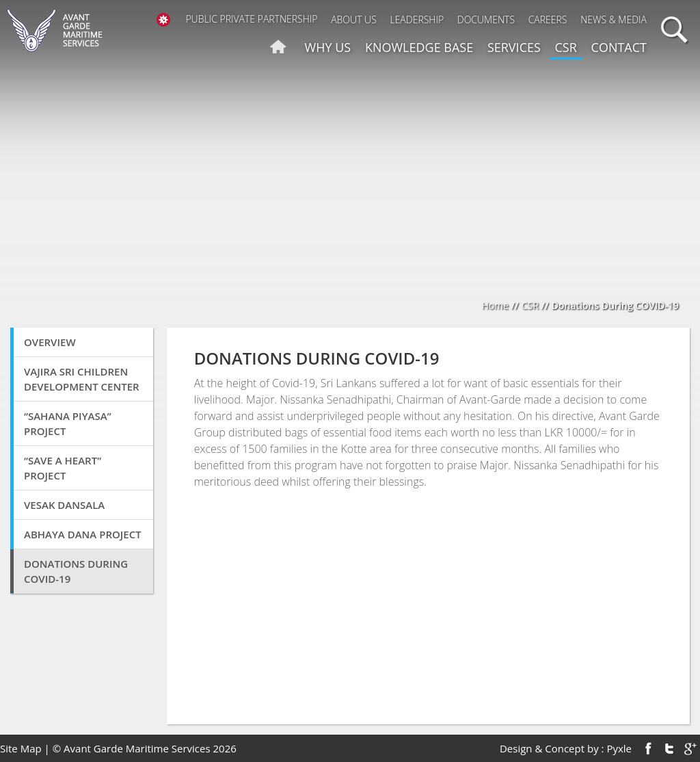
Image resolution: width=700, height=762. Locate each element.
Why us (328, 47)
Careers (548, 19)
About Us (354, 19)
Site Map (21, 748)
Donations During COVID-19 (76, 571)
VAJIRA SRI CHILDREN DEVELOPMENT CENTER (82, 379)
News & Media (614, 19)
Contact (619, 47)
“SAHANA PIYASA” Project (68, 423)
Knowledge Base (419, 47)
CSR (566, 47)
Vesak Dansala (64, 505)
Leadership (417, 19)
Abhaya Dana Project (83, 534)
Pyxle (619, 748)
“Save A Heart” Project (63, 468)
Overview (50, 342)
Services (514, 47)
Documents (486, 19)
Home (496, 305)
